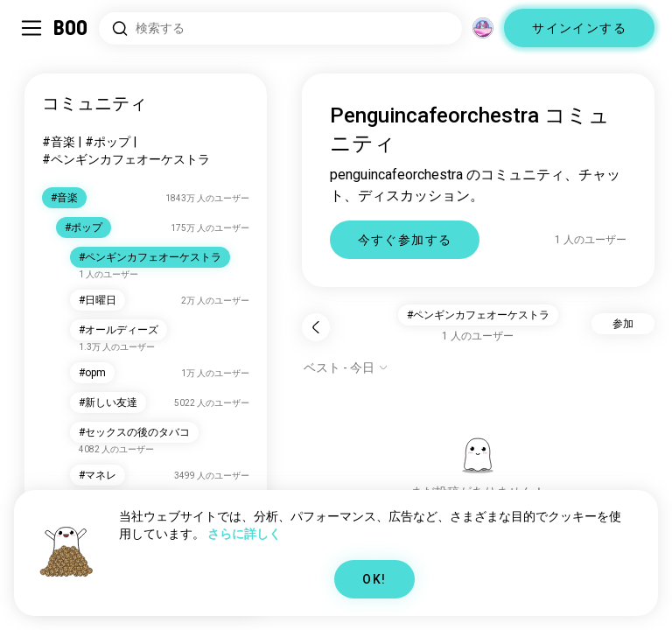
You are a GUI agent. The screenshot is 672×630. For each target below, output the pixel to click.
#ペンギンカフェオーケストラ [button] (478, 315)
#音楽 (59, 142)
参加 (623, 324)
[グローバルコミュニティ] (483, 28)
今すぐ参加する (405, 240)
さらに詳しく (244, 534)
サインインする (579, 28)
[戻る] (316, 327)
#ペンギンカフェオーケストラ (126, 159)
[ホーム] (71, 28)
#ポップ (108, 142)
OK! (374, 579)
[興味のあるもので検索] (280, 28)
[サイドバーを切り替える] (31, 28)
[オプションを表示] (346, 367)
